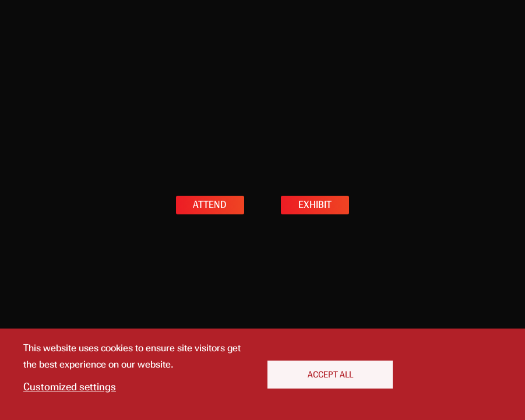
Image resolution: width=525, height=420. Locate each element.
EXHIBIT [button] (315, 205)
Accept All (330, 375)
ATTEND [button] (210, 205)
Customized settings (70, 387)
